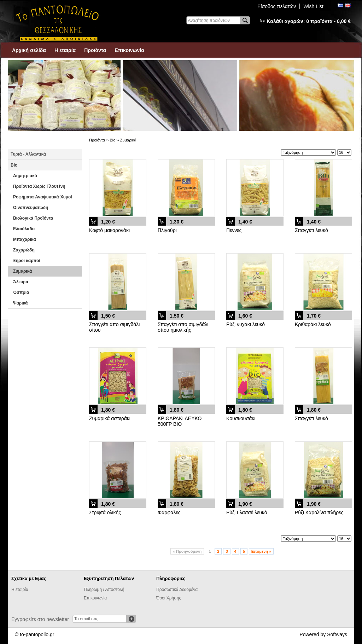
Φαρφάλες (169, 512)
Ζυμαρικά (22, 271)
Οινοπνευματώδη (31, 208)
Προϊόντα (95, 50)
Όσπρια (21, 292)
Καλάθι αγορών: (309, 21)
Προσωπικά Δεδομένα (177, 590)
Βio (14, 165)
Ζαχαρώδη (24, 250)
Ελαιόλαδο (24, 229)
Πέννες (234, 230)
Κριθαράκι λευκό (313, 324)
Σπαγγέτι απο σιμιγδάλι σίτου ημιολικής (183, 327)
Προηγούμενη (187, 551)
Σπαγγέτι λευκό (311, 230)
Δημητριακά (25, 176)
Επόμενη (261, 551)
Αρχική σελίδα (29, 50)
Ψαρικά (20, 303)
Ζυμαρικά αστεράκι (110, 418)
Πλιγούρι (167, 230)
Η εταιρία (65, 50)
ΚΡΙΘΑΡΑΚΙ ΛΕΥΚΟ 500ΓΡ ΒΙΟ (180, 421)
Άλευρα (21, 282)
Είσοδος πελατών (277, 6)
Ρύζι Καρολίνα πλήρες (319, 512)
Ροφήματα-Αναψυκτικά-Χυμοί (43, 197)
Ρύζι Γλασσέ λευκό (247, 512)
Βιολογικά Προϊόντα (33, 218)
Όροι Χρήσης (169, 598)
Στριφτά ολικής (105, 512)
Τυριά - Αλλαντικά (28, 154)
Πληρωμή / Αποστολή (104, 590)
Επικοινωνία (129, 50)
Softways (337, 634)
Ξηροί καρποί (27, 261)
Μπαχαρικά (25, 239)
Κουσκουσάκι (241, 418)
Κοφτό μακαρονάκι (109, 230)
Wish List (313, 6)
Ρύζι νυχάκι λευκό (246, 324)
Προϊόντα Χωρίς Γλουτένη (39, 186)
